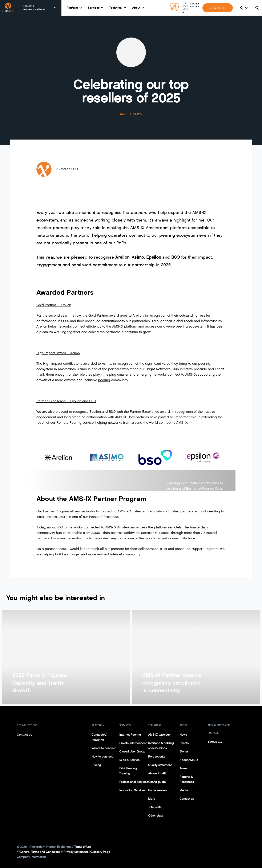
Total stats (155, 807)
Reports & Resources (187, 779)
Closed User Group (132, 752)
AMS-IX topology (159, 735)
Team (183, 768)
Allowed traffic (158, 773)
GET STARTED (218, 8)
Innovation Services (132, 790)
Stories (184, 752)
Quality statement (160, 765)
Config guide (157, 782)
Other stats (156, 816)
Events (184, 743)
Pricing (96, 765)
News (183, 735)
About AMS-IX (189, 760)
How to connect (102, 757)
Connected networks (99, 737)
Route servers (157, 790)
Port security (157, 757)
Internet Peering (130, 735)
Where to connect (104, 748)
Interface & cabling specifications (161, 746)
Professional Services (134, 782)
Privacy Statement (76, 852)
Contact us (24, 735)
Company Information (31, 857)
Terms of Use (83, 847)
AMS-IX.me (215, 742)
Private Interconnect (133, 743)
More (152, 799)
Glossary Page (100, 852)
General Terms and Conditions (40, 852)
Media (184, 790)
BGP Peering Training (128, 771)
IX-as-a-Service (129, 760)
